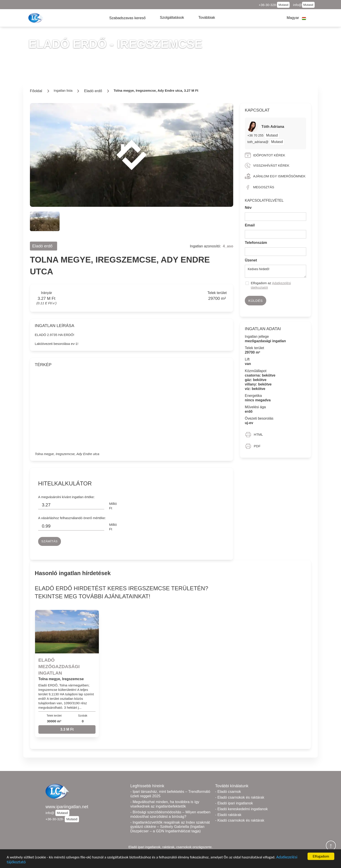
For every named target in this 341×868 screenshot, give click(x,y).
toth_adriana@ (258, 142)
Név (248, 208)
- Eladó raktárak (228, 815)
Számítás (49, 541)
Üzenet (251, 260)
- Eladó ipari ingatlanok (234, 803)
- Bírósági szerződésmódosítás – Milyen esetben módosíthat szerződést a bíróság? (170, 814)
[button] (127, 18)
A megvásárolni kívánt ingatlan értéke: (66, 497)
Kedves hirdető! (276, 271)
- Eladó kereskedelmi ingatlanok (241, 809)
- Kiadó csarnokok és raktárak (240, 820)
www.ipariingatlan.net (67, 807)
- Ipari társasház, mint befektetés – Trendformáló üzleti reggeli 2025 (170, 794)
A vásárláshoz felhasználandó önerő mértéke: (72, 518)
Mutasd (283, 5)
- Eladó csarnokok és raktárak (240, 797)
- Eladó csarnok (228, 792)
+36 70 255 (256, 135)
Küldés (256, 301)
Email (250, 225)
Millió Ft (113, 506)
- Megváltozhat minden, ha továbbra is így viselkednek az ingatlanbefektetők (165, 804)
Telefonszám (256, 243)
